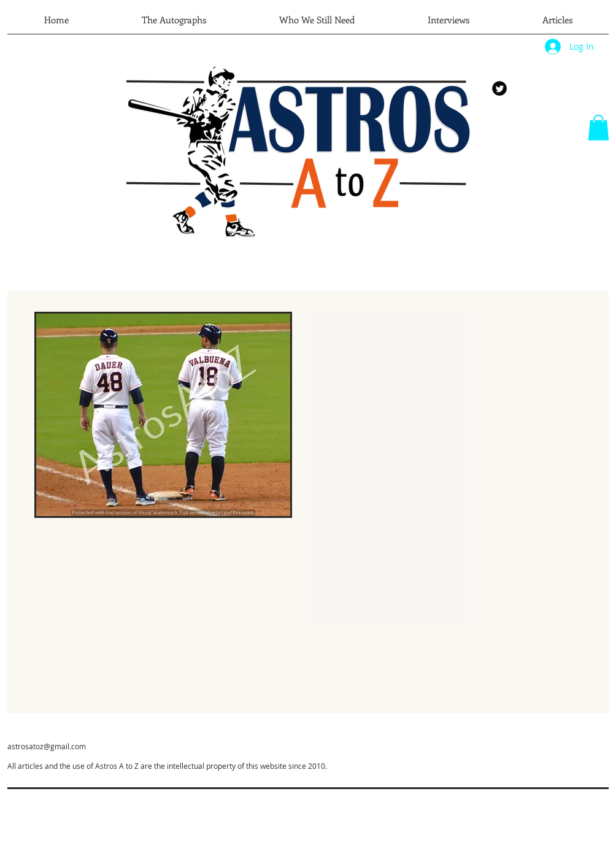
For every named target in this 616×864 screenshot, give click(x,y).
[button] (599, 128)
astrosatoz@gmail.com (47, 746)
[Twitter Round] (499, 88)
